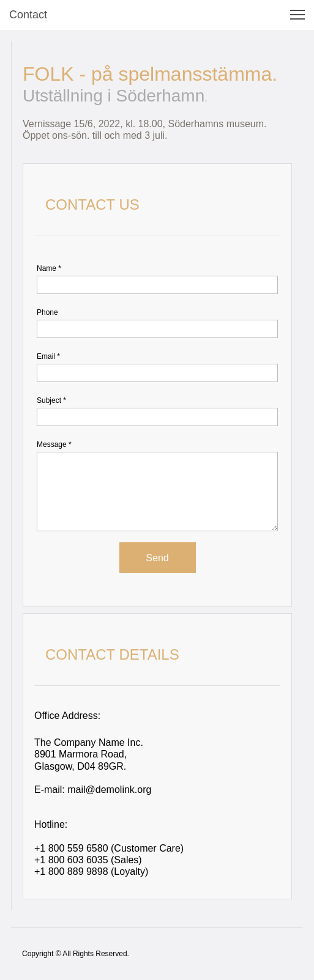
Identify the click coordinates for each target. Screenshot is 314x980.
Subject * (51, 400)
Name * (49, 268)
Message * (54, 444)
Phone (47, 312)
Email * (48, 356)
